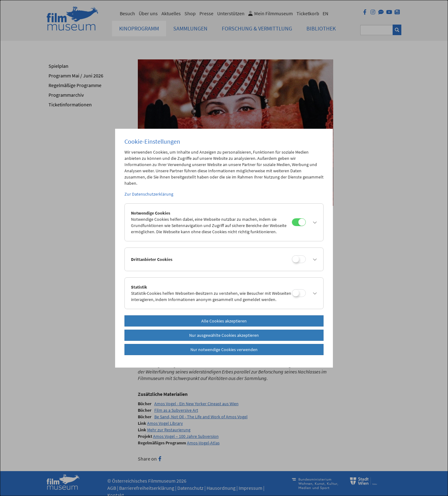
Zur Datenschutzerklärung (149, 194)
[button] (313, 222)
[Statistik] (299, 293)
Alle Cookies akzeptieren (224, 321)
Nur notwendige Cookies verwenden (224, 350)
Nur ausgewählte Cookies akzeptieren (224, 335)
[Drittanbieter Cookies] (299, 259)
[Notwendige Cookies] (299, 222)
